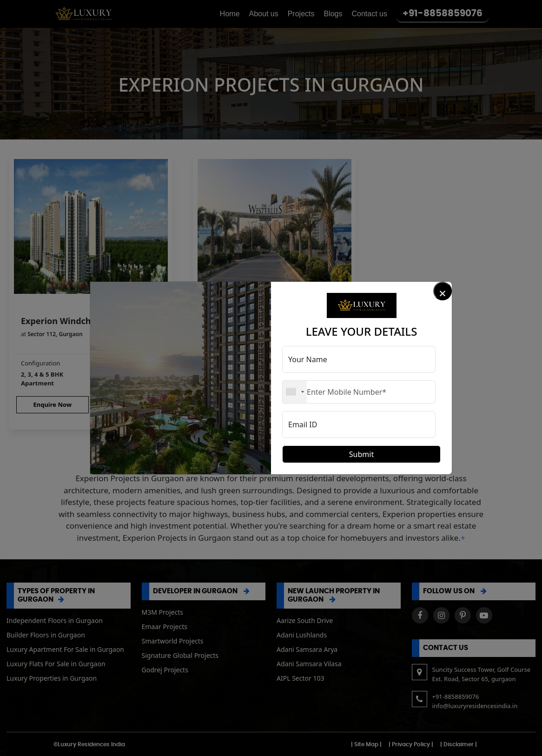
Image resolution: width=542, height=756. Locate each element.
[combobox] (295, 392)
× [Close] (443, 292)
